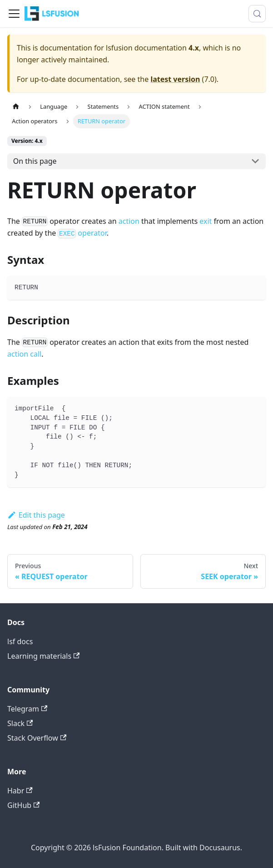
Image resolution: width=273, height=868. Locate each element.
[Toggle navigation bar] (14, 14)
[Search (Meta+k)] (257, 14)
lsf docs (20, 641)
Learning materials (43, 656)
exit (206, 221)
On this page (35, 161)
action (129, 221)
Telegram (27, 709)
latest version (175, 79)
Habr (20, 791)
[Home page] (16, 107)
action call (24, 354)
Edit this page (36, 515)
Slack (20, 723)
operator (82, 233)
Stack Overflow (37, 738)
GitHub (23, 805)
